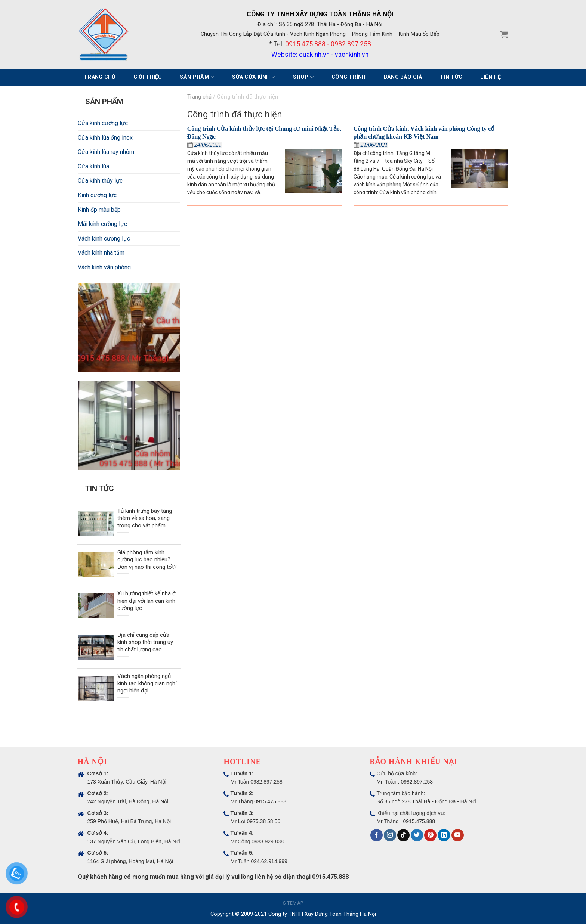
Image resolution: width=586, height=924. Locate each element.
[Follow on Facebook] (377, 835)
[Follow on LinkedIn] (444, 835)
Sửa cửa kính (254, 77)
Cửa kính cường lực (103, 123)
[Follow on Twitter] (417, 835)
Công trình (349, 77)
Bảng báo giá (403, 77)
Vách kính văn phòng (104, 267)
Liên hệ (491, 77)
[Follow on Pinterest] (430, 835)
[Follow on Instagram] (390, 835)
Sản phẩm (197, 77)
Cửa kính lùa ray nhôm (106, 152)
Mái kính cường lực (102, 224)
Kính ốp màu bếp (99, 210)
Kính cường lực (97, 195)
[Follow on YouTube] (458, 835)
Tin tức (451, 77)
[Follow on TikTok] (403, 835)
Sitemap (293, 903)
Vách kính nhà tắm (101, 253)
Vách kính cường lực (104, 238)
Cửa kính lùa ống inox (105, 138)
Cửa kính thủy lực (100, 181)
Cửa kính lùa (93, 166)
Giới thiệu (148, 77)
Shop (303, 77)
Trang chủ (100, 77)
